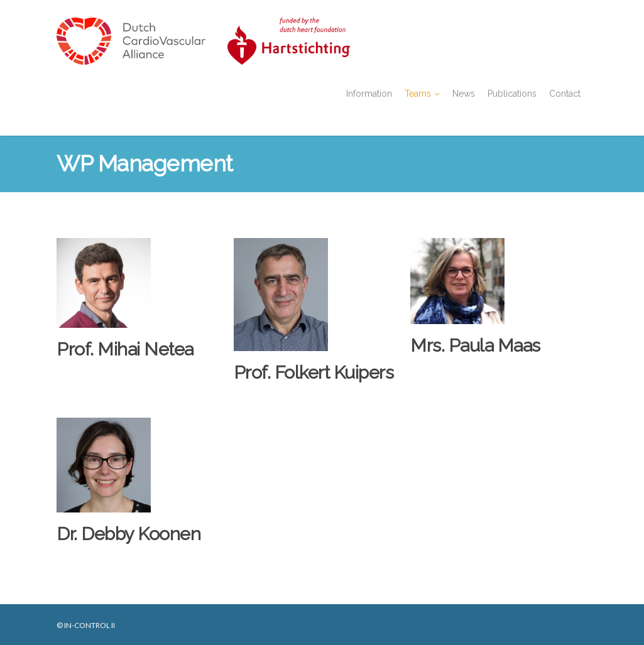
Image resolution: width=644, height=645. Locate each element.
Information (369, 94)
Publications (512, 94)
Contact (565, 94)
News (464, 94)
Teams (423, 94)
